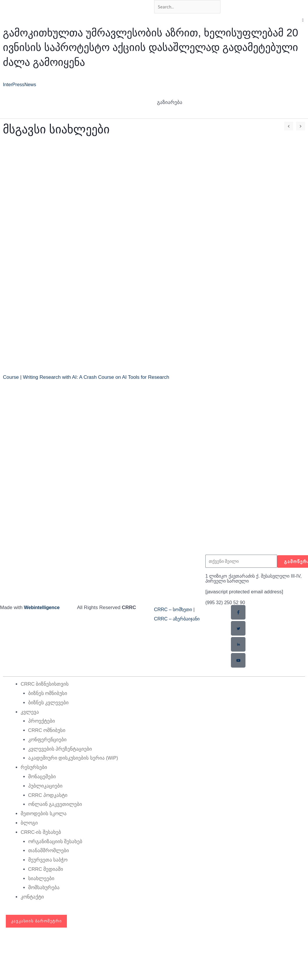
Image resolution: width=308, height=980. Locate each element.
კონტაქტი (32, 896)
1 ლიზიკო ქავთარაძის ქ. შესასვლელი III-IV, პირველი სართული (255, 579)
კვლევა (30, 712)
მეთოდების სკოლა (44, 813)
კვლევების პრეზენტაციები (60, 749)
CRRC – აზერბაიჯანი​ (179, 620)
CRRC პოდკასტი (48, 795)
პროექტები (42, 722)
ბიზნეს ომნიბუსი (48, 694)
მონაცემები (42, 777)
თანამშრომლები (49, 850)
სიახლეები (41, 878)
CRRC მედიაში (46, 869)
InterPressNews (20, 85)
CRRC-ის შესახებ (41, 832)
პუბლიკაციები (45, 786)
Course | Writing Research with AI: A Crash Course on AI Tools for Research (86, 378)
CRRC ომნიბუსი (47, 731)
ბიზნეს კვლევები (49, 703)
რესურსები (34, 768)
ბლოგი (29, 823)
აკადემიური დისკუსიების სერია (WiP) (73, 758)
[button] (303, 21)
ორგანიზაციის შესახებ (55, 841)
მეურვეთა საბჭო (48, 859)
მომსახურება (44, 887)
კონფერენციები (47, 740)
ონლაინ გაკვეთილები (55, 804)
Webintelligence (43, 608)
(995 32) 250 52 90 (226, 603)
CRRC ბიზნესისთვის (45, 685)
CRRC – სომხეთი (175, 610)
